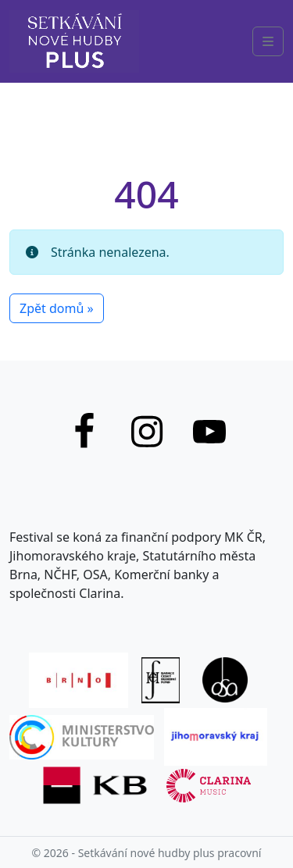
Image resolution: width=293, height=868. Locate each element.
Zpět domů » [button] (57, 308)
